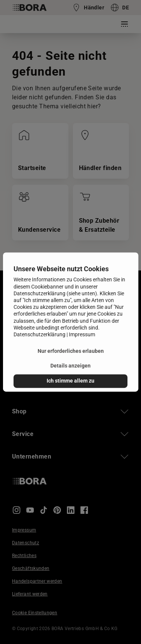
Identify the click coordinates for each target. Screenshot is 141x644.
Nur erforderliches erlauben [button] (71, 351)
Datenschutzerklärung (39, 334)
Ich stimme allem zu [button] (70, 381)
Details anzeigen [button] (70, 366)
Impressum (82, 334)
